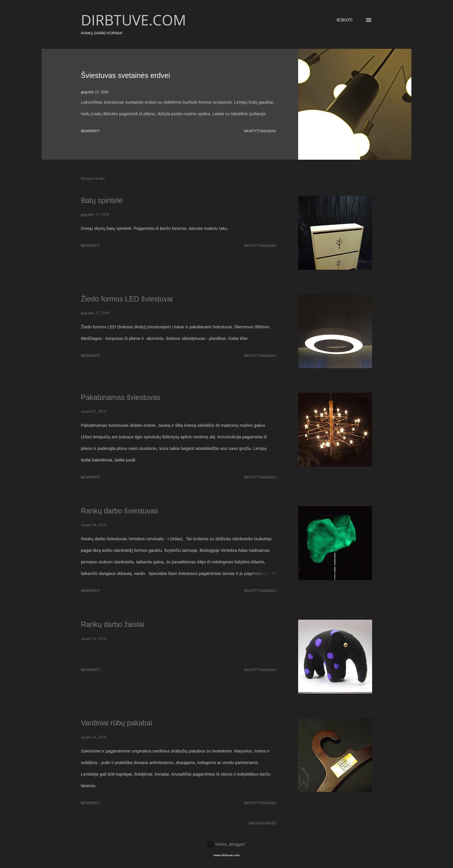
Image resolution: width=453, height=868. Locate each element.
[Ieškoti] (345, 20)
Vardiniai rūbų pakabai (117, 723)
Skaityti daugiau (260, 131)
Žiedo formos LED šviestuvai (127, 299)
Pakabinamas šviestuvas (121, 397)
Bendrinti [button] (90, 131)
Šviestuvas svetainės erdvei (125, 75)
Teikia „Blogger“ (226, 844)
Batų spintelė (102, 200)
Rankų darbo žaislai (113, 624)
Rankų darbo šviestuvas (119, 511)
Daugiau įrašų (262, 823)
